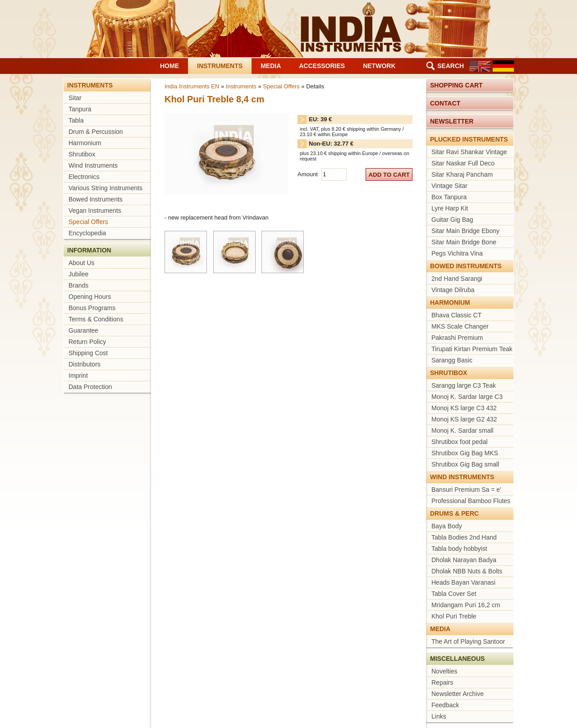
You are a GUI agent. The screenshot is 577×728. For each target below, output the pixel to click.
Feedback (445, 705)
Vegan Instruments (95, 211)
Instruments (220, 66)
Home (169, 66)
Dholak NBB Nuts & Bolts (467, 571)
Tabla (76, 120)
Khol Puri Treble (454, 616)
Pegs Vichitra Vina (457, 253)
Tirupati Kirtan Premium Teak (472, 349)
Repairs (442, 682)
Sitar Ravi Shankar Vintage (469, 152)
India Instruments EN (192, 86)
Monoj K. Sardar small (463, 430)
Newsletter (452, 121)
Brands (78, 285)
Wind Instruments (93, 165)
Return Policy (87, 342)
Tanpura (80, 109)
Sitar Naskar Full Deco (463, 163)
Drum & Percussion (96, 132)
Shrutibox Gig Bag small (465, 464)
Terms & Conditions (96, 319)
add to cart (389, 175)
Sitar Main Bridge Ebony (465, 231)
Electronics (84, 177)
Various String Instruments (105, 188)
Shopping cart (456, 85)
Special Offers (88, 222)
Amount (308, 174)
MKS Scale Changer (460, 326)
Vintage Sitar (449, 186)
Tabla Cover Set (454, 594)
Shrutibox (82, 154)
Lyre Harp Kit (450, 208)
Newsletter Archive (458, 694)
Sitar (75, 98)
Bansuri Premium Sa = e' (466, 490)
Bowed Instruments (96, 199)
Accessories (322, 66)
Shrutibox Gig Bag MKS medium (465, 454)
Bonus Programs (92, 308)
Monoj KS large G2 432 (464, 419)
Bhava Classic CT (456, 315)
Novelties (444, 671)
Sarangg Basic (452, 360)
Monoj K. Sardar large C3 (467, 397)
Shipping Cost (88, 353)
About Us (82, 263)
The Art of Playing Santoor (468, 641)
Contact (445, 103)
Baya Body (447, 526)
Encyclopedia (87, 233)
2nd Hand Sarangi (457, 279)
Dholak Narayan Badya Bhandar (464, 561)
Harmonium (85, 143)
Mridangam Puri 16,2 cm (466, 605)
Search (451, 66)
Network (379, 66)
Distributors (85, 364)
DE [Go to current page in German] (503, 66)
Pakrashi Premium (457, 338)
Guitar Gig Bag (452, 220)
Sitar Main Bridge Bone (464, 242)
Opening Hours (90, 297)
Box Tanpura (449, 197)
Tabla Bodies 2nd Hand (464, 537)
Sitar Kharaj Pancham (462, 174)
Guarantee (83, 330)
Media (271, 66)
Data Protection (90, 387)
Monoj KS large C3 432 (464, 408)
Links (439, 716)
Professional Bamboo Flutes (471, 501)
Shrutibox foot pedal (460, 442)
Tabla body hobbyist (459, 549)
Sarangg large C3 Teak (464, 385)
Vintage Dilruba (453, 290)
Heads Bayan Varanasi (463, 582)
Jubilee (78, 274)
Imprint (78, 375)
